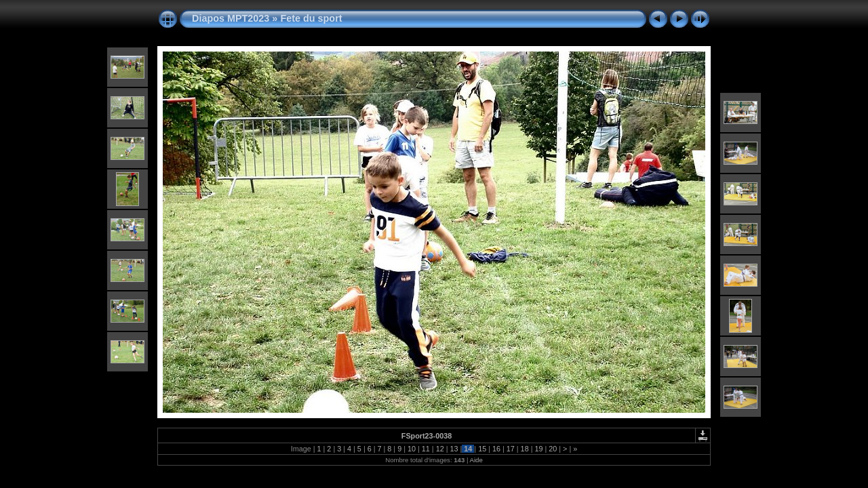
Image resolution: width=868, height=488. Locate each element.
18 (525, 449)
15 (482, 449)
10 (412, 449)
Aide (476, 460)
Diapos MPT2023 (231, 18)
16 (496, 449)
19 (538, 449)
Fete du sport (311, 18)
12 (440, 449)
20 (553, 449)
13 (454, 449)
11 (426, 449)
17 (511, 449)
